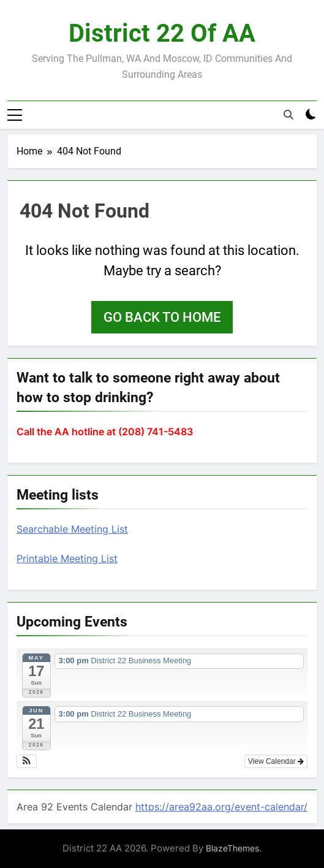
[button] (27, 761)
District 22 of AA (162, 33)
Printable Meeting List (67, 558)
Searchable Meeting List (72, 529)
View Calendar (276, 761)
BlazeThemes (232, 848)
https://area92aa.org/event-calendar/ (221, 807)
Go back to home (162, 317)
